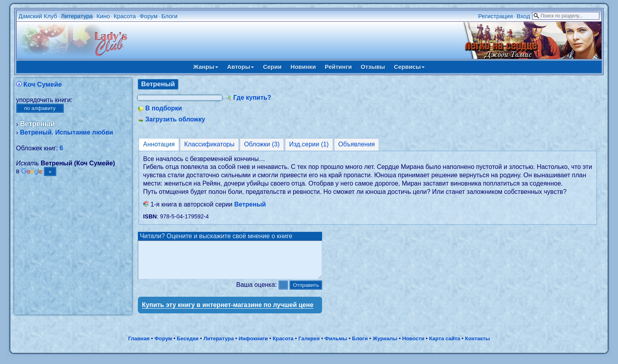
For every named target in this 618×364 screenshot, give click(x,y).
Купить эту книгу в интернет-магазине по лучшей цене (228, 312)
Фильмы (336, 346)
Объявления (357, 144)
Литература (77, 16)
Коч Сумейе (43, 84)
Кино (103, 16)
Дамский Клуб (38, 16)
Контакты (478, 346)
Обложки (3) (262, 144)
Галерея (309, 346)
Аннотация (159, 144)
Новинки (303, 67)
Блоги (169, 16)
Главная (139, 346)
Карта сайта (444, 346)
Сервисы (409, 67)
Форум (149, 16)
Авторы (240, 67)
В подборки (164, 108)
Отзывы (373, 67)
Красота (125, 16)
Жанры (206, 67)
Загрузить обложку (175, 119)
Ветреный (250, 204)
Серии (272, 67)
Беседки (188, 346)
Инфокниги (253, 346)
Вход (523, 16)
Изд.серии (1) (309, 144)
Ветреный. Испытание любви (66, 132)
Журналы (385, 346)
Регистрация (496, 16)
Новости (413, 346)
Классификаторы (209, 144)
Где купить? (252, 98)
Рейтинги (338, 67)
